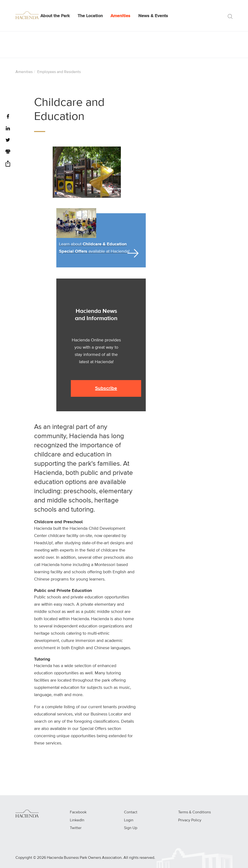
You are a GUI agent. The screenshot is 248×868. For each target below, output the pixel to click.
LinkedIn (77, 820)
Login (129, 820)
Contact (131, 812)
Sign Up (131, 828)
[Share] (8, 165)
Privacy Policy (190, 820)
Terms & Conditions (194, 812)
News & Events (153, 16)
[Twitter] (8, 140)
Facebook (78, 812)
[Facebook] (8, 117)
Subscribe (106, 388)
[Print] (8, 152)
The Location (90, 16)
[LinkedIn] (8, 129)
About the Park (55, 16)
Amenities (120, 16)
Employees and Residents (59, 72)
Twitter (76, 828)
